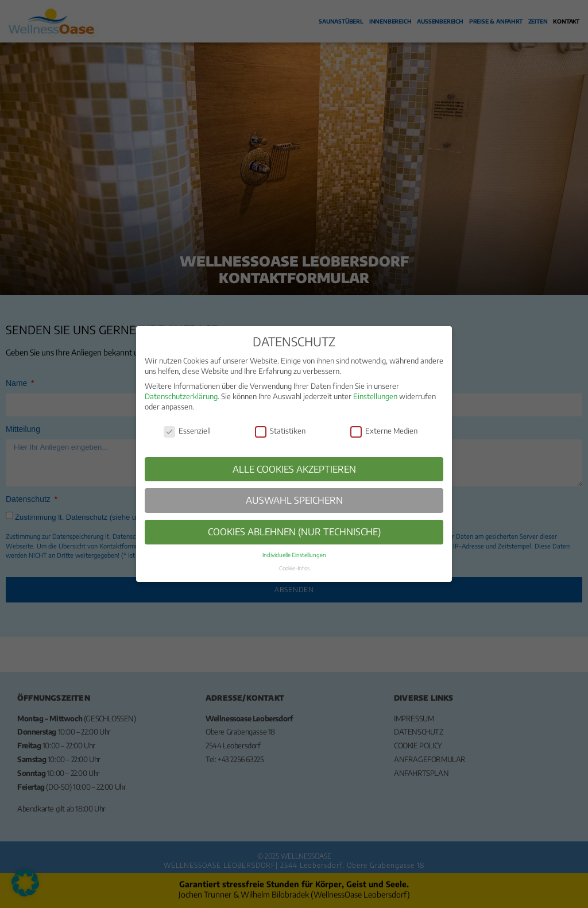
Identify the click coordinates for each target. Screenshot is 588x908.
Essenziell (187, 431)
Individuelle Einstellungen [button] (294, 555)
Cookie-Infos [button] (294, 568)
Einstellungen (375, 396)
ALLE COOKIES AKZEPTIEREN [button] (294, 469)
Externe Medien (384, 431)
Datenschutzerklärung (181, 396)
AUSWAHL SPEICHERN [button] (294, 500)
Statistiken (280, 431)
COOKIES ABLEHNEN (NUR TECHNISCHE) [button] (294, 532)
